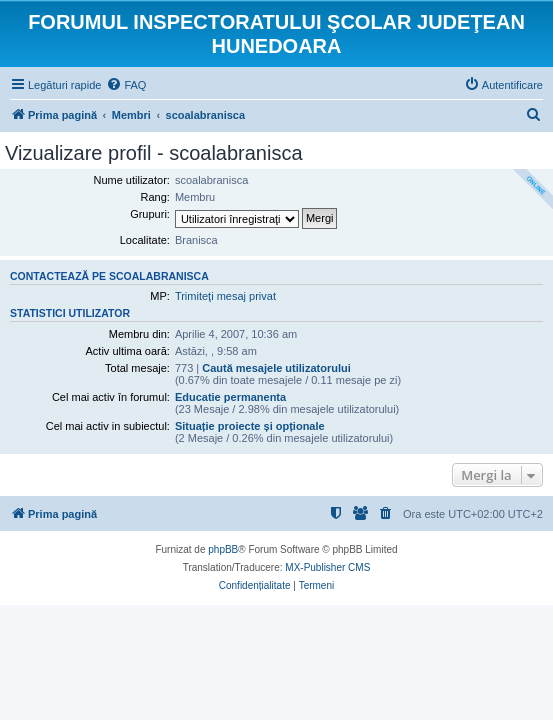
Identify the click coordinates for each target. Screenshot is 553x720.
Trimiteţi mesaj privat (225, 296)
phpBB (223, 549)
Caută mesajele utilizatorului (276, 368)
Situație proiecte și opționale (250, 426)
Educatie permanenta (230, 397)
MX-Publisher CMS (327, 567)
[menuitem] (126, 85)
